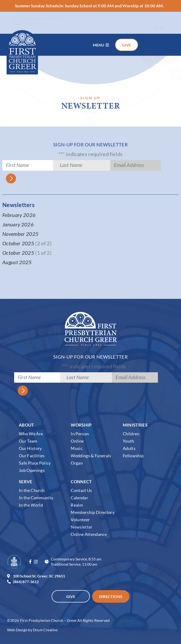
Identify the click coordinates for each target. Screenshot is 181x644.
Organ (77, 463)
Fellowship (133, 456)
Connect (81, 482)
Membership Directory (93, 512)
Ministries (135, 425)
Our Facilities (32, 456)
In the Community (36, 498)
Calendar (79, 498)
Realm (77, 505)
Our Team (28, 441)
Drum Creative (45, 630)
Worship (81, 425)
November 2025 (20, 234)
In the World (31, 505)
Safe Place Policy (35, 463)
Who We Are (31, 434)
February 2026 (19, 215)
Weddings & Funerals (91, 456)
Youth (129, 441)
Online (77, 441)
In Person (80, 434)
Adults (129, 448)
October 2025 (18, 243)
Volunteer (80, 520)
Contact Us (81, 490)
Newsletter (82, 527)
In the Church (32, 490)
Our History (30, 448)
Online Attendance (89, 534)
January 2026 (18, 224)
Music (77, 448)
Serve (26, 482)
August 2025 (18, 262)
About (27, 425)
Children (131, 434)
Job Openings (32, 470)
